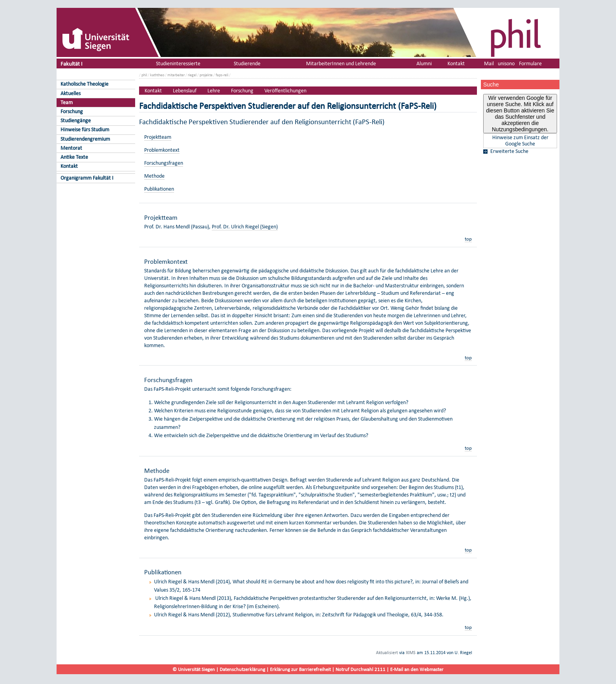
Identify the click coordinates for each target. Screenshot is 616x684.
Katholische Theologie (84, 84)
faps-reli (222, 75)
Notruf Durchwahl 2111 (360, 669)
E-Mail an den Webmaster (417, 669)
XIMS (411, 653)
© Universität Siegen (194, 669)
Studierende (247, 63)
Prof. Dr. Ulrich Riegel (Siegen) (245, 227)
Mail (489, 63)
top (468, 239)
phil (144, 75)
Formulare (530, 63)
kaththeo (157, 75)
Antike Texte (74, 157)
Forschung (72, 111)
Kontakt (69, 166)
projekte (206, 75)
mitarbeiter (176, 75)
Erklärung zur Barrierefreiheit (300, 669)
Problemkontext (162, 150)
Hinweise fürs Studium (85, 130)
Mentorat (71, 148)
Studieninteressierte (178, 63)
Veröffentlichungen (285, 91)
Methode (154, 176)
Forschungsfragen (164, 163)
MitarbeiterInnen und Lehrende (341, 63)
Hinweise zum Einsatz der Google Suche (520, 141)
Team (67, 102)
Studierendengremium (85, 139)
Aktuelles (71, 93)
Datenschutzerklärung (242, 669)
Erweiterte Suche (509, 151)
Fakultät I (71, 63)
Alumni (424, 63)
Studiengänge (76, 120)
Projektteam (158, 137)
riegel (192, 75)
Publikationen (159, 189)
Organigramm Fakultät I (87, 178)
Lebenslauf (185, 91)
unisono (506, 63)
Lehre (214, 91)
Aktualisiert (387, 653)
